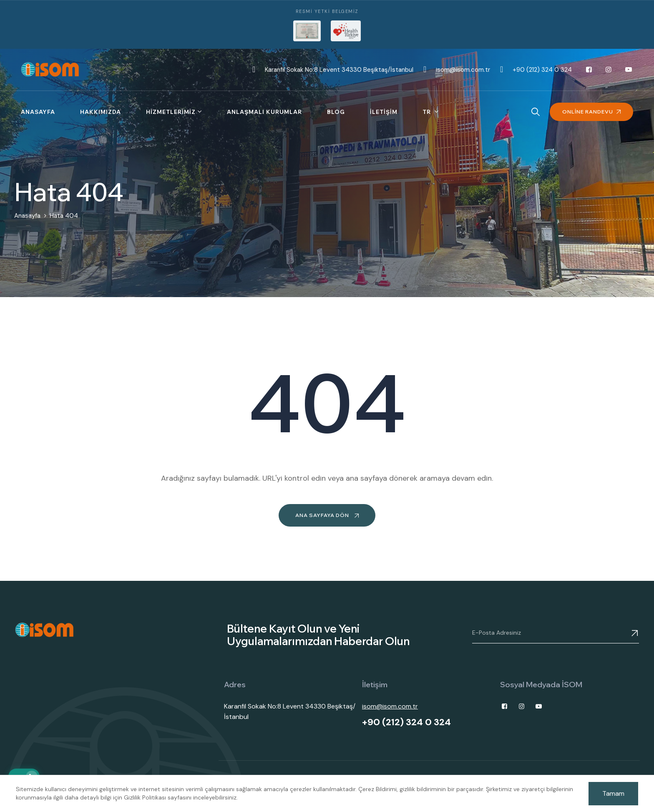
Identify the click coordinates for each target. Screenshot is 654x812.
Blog (336, 112)
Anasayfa (38, 112)
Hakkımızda (101, 112)
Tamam (613, 793)
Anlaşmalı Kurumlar (264, 112)
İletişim (384, 112)
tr (428, 112)
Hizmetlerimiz (171, 112)
